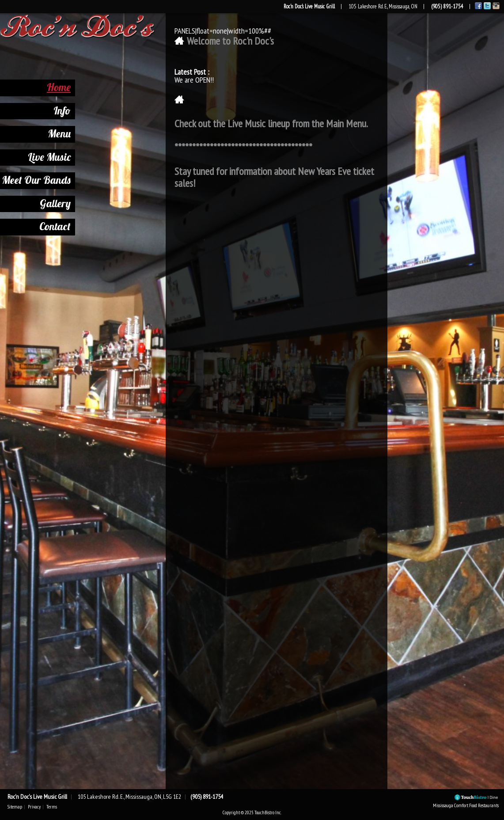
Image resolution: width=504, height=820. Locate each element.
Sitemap (15, 807)
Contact (47, 226)
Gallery (48, 203)
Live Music (42, 157)
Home (51, 87)
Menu (52, 133)
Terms (52, 807)
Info (55, 110)
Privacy (34, 807)
